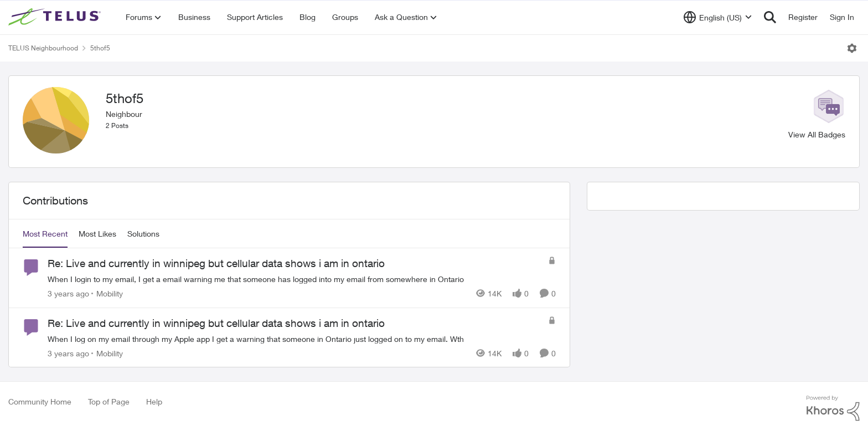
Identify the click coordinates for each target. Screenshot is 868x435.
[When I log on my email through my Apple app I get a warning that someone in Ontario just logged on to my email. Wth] (295, 338)
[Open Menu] (852, 48)
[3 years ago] (68, 293)
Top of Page (109, 401)
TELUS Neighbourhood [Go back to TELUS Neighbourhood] (43, 48)
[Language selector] (718, 17)
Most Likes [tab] (97, 234)
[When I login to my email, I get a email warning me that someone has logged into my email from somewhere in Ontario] (295, 279)
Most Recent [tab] (45, 234)
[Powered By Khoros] (833, 408)
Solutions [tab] (143, 234)
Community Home (40, 401)
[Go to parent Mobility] (107, 293)
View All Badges (817, 134)
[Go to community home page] (56, 17)
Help (154, 401)
